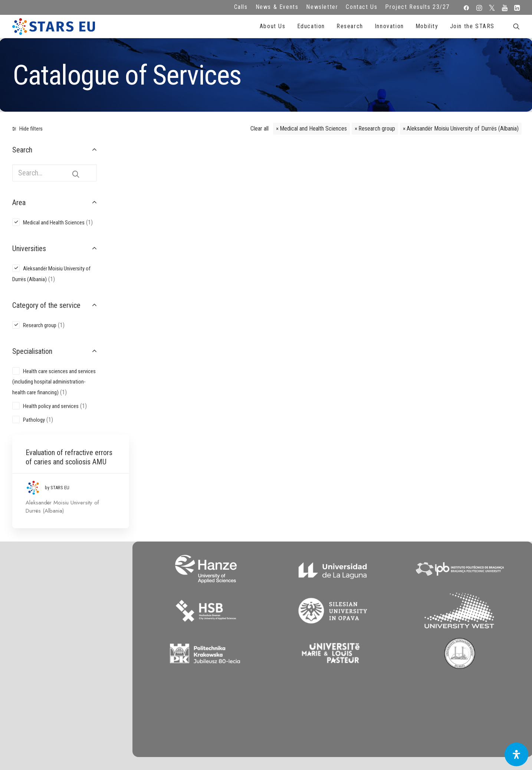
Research (350, 26)
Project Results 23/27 (417, 7)
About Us (273, 26)
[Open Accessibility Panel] (516, 754)
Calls (241, 7)
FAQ (199, 622)
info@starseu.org (66, 622)
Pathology (34, 420)
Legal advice (199, 632)
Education (311, 26)
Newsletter (322, 7)
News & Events (277, 7)
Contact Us (362, 7)
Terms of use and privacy (199, 643)
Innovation (389, 26)
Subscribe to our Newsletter (467, 630)
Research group (377, 129)
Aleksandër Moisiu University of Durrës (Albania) (463, 129)
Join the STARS (472, 26)
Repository (333, 622)
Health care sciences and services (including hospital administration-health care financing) (54, 382)
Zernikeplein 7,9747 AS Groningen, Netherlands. (66, 632)
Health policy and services (51, 406)
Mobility (427, 26)
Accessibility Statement (199, 663)
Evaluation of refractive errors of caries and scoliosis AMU (165, 177)
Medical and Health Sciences (313, 129)
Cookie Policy (199, 653)
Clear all (260, 129)
